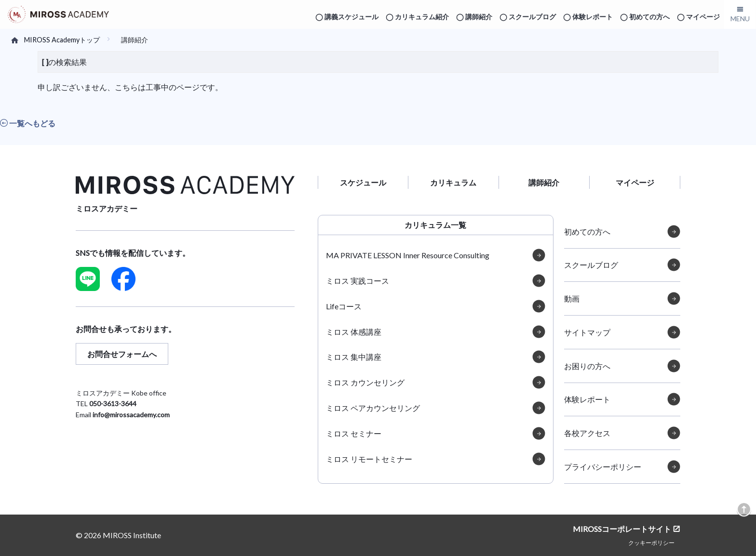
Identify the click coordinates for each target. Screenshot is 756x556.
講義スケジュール (351, 17)
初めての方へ (649, 17)
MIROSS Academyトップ (62, 40)
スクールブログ (532, 17)
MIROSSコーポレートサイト (622, 529)
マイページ (703, 17)
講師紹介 (479, 17)
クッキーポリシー (651, 543)
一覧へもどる (28, 123)
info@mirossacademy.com (131, 415)
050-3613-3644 (113, 404)
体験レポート (593, 17)
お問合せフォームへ (122, 354)
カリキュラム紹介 (422, 17)
